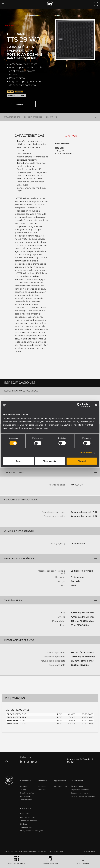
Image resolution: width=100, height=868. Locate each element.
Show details (86, 453)
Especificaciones (33, 117)
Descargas (51, 117)
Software (42, 789)
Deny (18, 461)
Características (12, 117)
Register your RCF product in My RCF (81, 760)
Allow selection (50, 461)
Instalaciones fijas (27, 793)
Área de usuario (77, 786)
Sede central (25, 814)
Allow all (82, 461)
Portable (24, 786)
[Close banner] (96, 405)
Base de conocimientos (80, 793)
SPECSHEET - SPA (16, 723)
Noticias (24, 824)
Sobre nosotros (26, 827)
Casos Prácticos (60, 786)
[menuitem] (90, 851)
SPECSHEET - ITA (16, 720)
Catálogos (42, 786)
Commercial (25, 796)
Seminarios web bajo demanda (83, 796)
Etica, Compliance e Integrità (32, 831)
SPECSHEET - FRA (16, 717)
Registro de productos (80, 789)
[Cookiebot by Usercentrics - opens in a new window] (79, 405)
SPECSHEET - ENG (17, 714)
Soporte (21, 104)
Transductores (26, 800)
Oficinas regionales (28, 817)
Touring (23, 789)
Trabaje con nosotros (29, 820)
